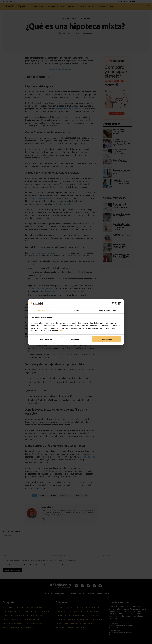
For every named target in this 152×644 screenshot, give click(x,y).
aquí (60, 331)
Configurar (76, 339)
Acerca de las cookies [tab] (108, 310)
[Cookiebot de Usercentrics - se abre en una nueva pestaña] (112, 303)
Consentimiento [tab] (44, 310)
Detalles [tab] (76, 310)
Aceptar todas (106, 339)
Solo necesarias (46, 339)
